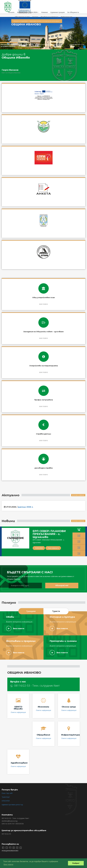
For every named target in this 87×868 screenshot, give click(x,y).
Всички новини (78, 495)
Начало (11, 12)
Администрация (58, 12)
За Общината (73, 12)
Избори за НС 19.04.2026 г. (28, 12)
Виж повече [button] (8, 864)
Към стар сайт (7, 793)
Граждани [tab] (31, 611)
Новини (45, 12)
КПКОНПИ (6, 801)
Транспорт (6, 797)
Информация (67, 17)
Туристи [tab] (56, 611)
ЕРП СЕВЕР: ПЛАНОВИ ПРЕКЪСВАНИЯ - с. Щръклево (49, 534)
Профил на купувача (49, 17)
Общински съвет (22, 17)
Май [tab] (79, 541)
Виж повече (15, 628)
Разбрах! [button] (76, 863)
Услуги (35, 17)
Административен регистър (12, 805)
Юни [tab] (79, 530)
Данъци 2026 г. (26, 507)
